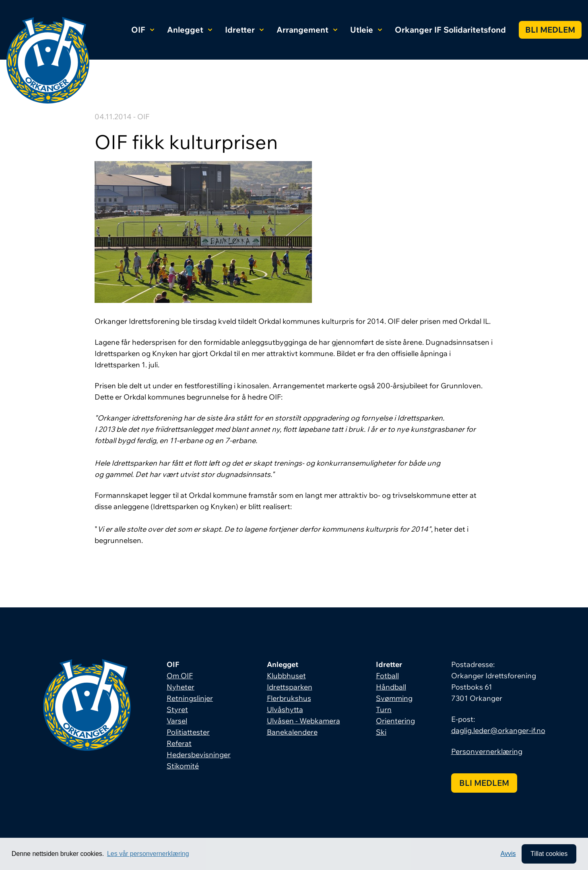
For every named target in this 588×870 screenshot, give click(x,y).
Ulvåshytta (285, 709)
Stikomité (183, 766)
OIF (143, 30)
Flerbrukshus (289, 698)
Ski (381, 732)
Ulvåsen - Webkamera (303, 721)
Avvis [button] (508, 854)
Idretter (244, 30)
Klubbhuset (286, 676)
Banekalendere (292, 732)
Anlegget (190, 30)
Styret (177, 709)
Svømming (394, 698)
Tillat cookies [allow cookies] (549, 854)
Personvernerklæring (487, 751)
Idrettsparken (290, 687)
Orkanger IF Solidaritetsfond (450, 30)
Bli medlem (550, 30)
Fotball (387, 676)
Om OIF (180, 676)
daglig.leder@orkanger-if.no (498, 730)
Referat (179, 743)
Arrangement (307, 30)
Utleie (366, 30)
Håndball (391, 687)
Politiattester (188, 732)
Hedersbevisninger (199, 755)
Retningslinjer (190, 698)
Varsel (177, 721)
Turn (384, 709)
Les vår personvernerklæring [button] (148, 854)
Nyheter (181, 687)
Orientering (395, 721)
